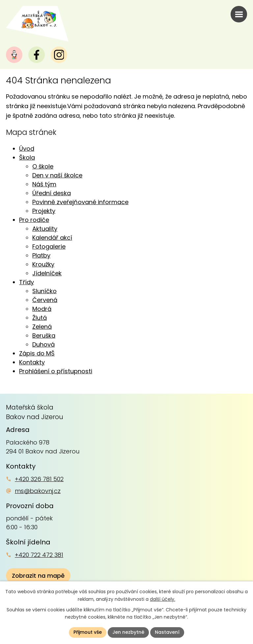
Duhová (43, 344)
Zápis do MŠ (37, 353)
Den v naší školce (57, 175)
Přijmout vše (88, 632)
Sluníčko (44, 291)
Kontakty (32, 362)
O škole (43, 166)
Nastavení (167, 632)
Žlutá (40, 318)
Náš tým (44, 184)
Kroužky (43, 264)
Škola (27, 157)
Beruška (44, 336)
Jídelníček (47, 273)
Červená (45, 300)
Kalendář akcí (52, 238)
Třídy (27, 282)
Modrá (42, 309)
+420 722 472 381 (39, 555)
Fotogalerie (49, 246)
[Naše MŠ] (14, 55)
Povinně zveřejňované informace (80, 202)
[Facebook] (37, 55)
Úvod (27, 149)
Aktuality (45, 229)
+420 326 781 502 (39, 479)
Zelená (42, 327)
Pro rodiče (34, 220)
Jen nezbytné (128, 632)
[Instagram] (59, 55)
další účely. (163, 599)
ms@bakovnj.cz (38, 491)
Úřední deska (52, 193)
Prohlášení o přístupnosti (56, 371)
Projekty (44, 211)
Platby (41, 255)
